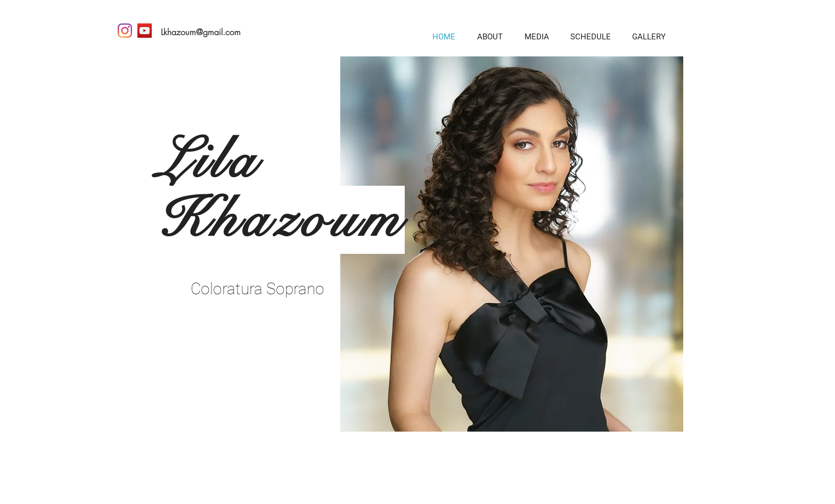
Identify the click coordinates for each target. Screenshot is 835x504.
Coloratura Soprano (257, 289)
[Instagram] (125, 31)
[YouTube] (145, 31)
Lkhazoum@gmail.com (201, 32)
